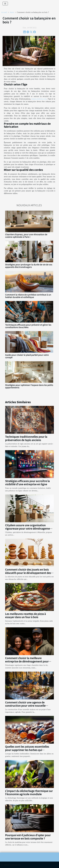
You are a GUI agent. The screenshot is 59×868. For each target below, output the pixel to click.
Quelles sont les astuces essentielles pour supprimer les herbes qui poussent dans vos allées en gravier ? (28, 750)
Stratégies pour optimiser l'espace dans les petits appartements (29, 386)
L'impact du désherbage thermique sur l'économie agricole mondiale (29, 792)
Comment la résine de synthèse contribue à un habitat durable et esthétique (28, 296)
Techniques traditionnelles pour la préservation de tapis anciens (26, 438)
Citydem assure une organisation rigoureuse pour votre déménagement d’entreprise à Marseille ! (29, 528)
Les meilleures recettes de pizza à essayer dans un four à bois (26, 615)
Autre (12, 12)
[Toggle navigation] (5, 4)
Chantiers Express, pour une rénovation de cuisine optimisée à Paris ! (26, 236)
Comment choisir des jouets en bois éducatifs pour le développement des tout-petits (28, 573)
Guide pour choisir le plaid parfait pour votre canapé (27, 356)
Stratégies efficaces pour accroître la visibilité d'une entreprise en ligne (27, 483)
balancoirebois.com (39, 99)
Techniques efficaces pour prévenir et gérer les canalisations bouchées (28, 326)
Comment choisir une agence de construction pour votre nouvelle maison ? (25, 706)
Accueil (4, 12)
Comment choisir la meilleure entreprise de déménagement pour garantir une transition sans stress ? (27, 661)
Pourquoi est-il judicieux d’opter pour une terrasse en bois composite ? (28, 837)
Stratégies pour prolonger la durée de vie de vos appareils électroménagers (29, 266)
